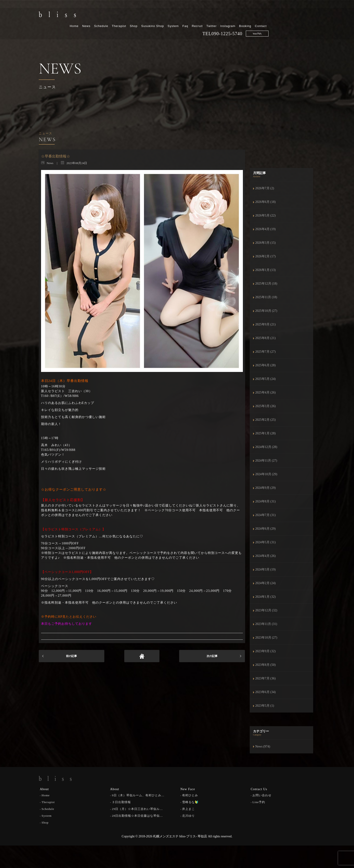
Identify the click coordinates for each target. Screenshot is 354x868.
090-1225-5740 (274, 23)
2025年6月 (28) (266, 365)
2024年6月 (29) (266, 529)
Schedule (148, 15)
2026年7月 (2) (265, 188)
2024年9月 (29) (266, 488)
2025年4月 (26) (266, 392)
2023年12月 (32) (266, 610)
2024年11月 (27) (266, 461)
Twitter (258, 15)
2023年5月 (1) (265, 706)
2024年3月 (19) (266, 569)
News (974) (263, 746)
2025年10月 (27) (266, 311)
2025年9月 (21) (266, 324)
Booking (292, 15)
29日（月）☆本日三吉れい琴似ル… (137, 808)
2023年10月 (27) (266, 638)
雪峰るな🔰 (190, 802)
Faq (232, 15)
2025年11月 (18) (266, 297)
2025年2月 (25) (266, 420)
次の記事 (212, 656)
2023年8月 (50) (266, 665)
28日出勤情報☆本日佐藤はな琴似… (137, 815)
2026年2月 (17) (266, 256)
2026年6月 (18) (266, 202)
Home (121, 15)
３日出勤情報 (121, 802)
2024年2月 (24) (266, 583)
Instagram (275, 15)
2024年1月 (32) (266, 597)
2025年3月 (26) (266, 406)
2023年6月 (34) (266, 692)
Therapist (166, 15)
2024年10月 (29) (266, 474)
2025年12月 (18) (266, 284)
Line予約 (259, 802)
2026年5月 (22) (266, 215)
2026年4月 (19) (266, 229)
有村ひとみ (190, 795)
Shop (181, 15)
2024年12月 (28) (266, 447)
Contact (308, 15)
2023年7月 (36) (266, 678)
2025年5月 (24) (266, 379)
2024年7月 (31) (266, 515)
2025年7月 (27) (266, 352)
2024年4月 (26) (266, 556)
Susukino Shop (199, 15)
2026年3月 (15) (266, 243)
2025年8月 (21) (266, 338)
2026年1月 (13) (266, 270)
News (133, 15)
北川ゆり (188, 815)
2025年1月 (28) (266, 433)
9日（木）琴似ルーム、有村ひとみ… (138, 795)
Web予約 (304, 23)
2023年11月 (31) (266, 624)
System (220, 15)
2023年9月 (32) (266, 651)
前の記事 (71, 656)
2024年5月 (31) (266, 542)
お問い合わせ (262, 795)
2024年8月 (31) (266, 501)
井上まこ (188, 808)
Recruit (244, 15)
